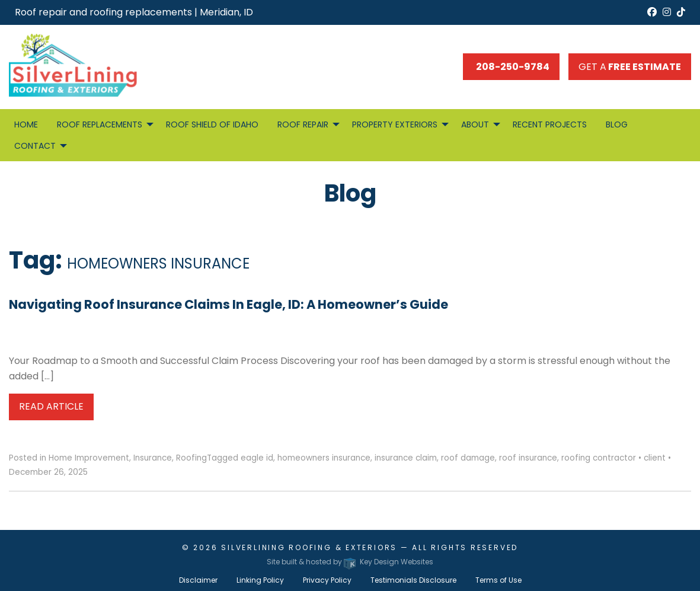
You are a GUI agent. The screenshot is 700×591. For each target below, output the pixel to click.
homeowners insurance (324, 458)
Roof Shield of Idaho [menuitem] (212, 124)
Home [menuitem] (26, 124)
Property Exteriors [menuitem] (395, 124)
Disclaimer (198, 580)
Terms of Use (498, 580)
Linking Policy (260, 580)
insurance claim (406, 458)
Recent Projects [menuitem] (550, 124)
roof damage (468, 458)
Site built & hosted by (350, 562)
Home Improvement (89, 458)
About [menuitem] (475, 124)
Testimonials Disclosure (413, 580)
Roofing (191, 458)
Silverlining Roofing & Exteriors (309, 547)
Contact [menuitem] (35, 146)
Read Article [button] (51, 406)
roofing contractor (599, 458)
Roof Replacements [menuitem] (100, 124)
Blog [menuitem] (617, 124)
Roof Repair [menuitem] (303, 124)
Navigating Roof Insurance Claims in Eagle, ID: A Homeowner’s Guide (228, 304)
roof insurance (528, 458)
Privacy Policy (327, 580)
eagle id (257, 458)
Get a (630, 67)
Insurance (153, 458)
